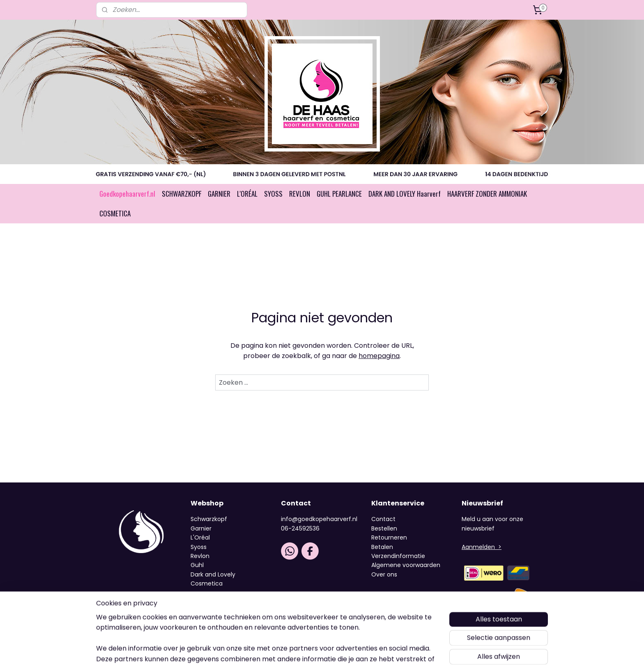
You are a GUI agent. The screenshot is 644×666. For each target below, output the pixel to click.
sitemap (301, 651)
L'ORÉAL (247, 194)
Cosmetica (207, 583)
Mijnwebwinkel (422, 651)
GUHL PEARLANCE (339, 194)
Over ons (385, 574)
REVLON (300, 194)
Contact (383, 519)
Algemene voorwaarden (406, 565)
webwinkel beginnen (349, 651)
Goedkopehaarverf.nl (127, 194)
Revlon (200, 556)
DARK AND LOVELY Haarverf (405, 194)
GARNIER (219, 194)
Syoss (199, 547)
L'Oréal (200, 537)
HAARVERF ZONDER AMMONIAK (487, 194)
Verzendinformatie (398, 556)
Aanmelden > (482, 547)
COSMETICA (115, 213)
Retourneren (389, 537)
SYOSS (273, 194)
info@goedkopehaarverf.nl (319, 519)
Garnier (201, 528)
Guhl (197, 565)
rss (318, 651)
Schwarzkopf (209, 519)
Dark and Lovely (213, 574)
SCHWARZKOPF (182, 194)
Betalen (382, 547)
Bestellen (384, 528)
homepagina (379, 356)
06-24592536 (300, 528)
